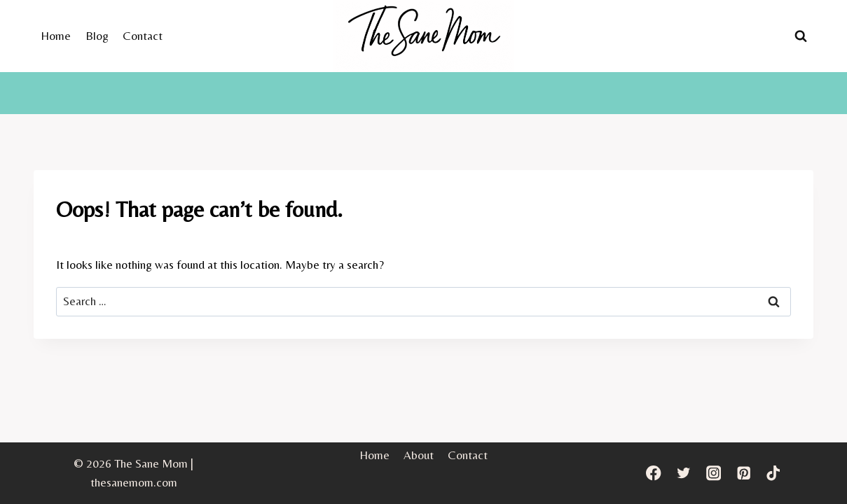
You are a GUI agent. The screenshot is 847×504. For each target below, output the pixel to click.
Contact (143, 36)
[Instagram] (714, 473)
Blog (97, 36)
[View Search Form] (801, 36)
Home (56, 36)
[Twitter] (683, 473)
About (419, 455)
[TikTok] (774, 473)
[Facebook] (653, 473)
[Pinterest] (744, 473)
